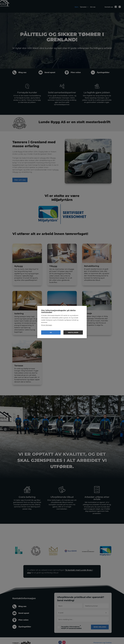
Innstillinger (73, 332)
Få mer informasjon (47, 325)
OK (51, 332)
